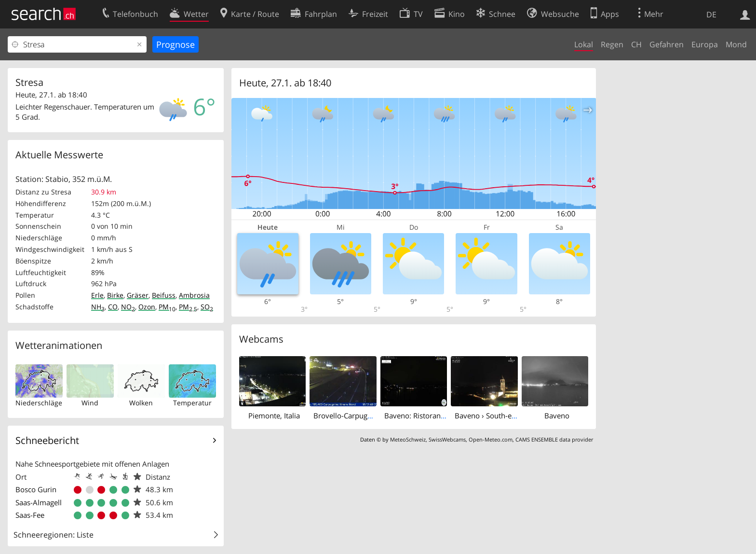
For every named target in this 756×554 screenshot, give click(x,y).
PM (167, 307)
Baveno (557, 415)
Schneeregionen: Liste (54, 535)
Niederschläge (39, 403)
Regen (612, 44)
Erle (97, 295)
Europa (705, 44)
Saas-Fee (30, 515)
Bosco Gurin (36, 489)
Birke (115, 295)
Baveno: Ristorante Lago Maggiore (441, 415)
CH (636, 44)
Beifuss (164, 295)
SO (207, 307)
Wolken (141, 403)
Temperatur (192, 403)
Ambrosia (194, 295)
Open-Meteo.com (491, 439)
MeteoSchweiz (408, 439)
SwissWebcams (447, 439)
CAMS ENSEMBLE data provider (554, 439)
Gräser (138, 295)
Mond (736, 44)
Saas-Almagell (39, 502)
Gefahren (667, 44)
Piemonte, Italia (274, 415)
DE (711, 14)
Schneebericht (47, 440)
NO (128, 307)
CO (113, 307)
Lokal (584, 44)
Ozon (147, 307)
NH (98, 307)
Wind (90, 403)
